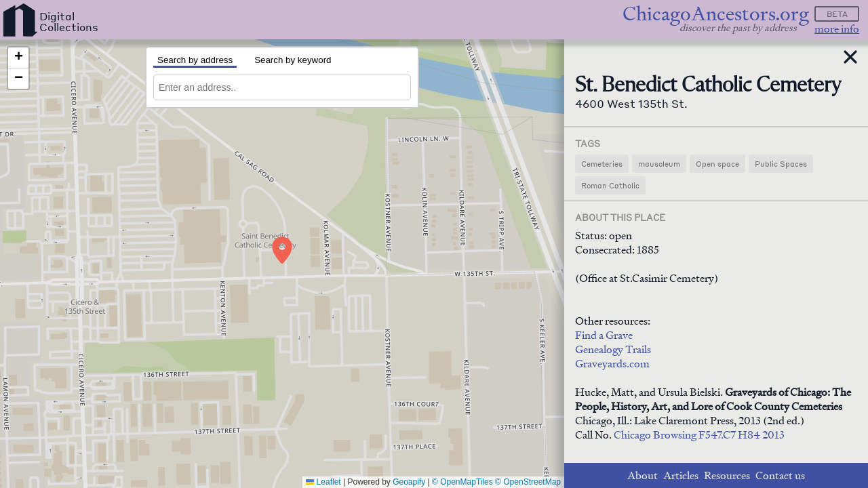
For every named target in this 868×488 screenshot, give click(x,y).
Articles (681, 475)
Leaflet (323, 482)
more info (837, 29)
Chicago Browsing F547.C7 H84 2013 (699, 435)
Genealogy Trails (613, 349)
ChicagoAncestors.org (716, 14)
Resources (727, 475)
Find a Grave (604, 335)
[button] (282, 250)
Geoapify (409, 482)
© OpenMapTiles (462, 482)
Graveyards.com (612, 364)
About (643, 475)
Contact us (780, 475)
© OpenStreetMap (528, 482)
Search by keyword (293, 60)
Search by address (195, 60)
